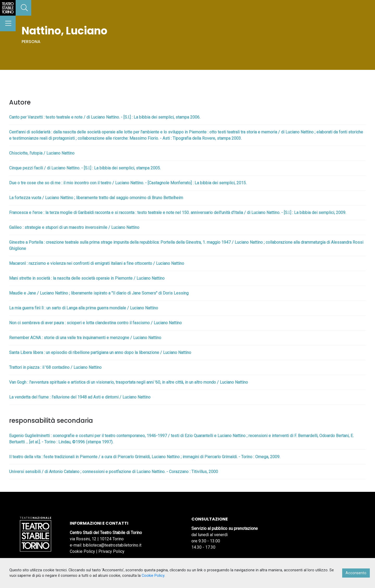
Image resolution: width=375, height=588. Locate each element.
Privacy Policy (111, 551)
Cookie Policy (82, 551)
